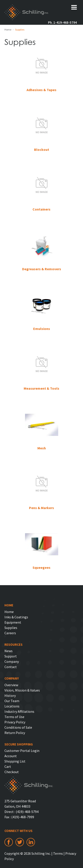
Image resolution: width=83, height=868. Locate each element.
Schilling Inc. (27, 13)
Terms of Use (14, 717)
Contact (11, 667)
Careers (10, 633)
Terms (58, 853)
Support (11, 656)
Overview (11, 685)
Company (12, 661)
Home (9, 612)
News (9, 651)
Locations (12, 706)
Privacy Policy (15, 722)
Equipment (13, 622)
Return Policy (15, 733)
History (10, 696)
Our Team (12, 701)
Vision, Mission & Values (22, 690)
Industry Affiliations (19, 711)
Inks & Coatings (16, 617)
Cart (8, 766)
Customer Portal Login (22, 751)
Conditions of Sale (18, 727)
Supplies (11, 628)
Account (11, 756)
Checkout (12, 772)
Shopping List (15, 761)
